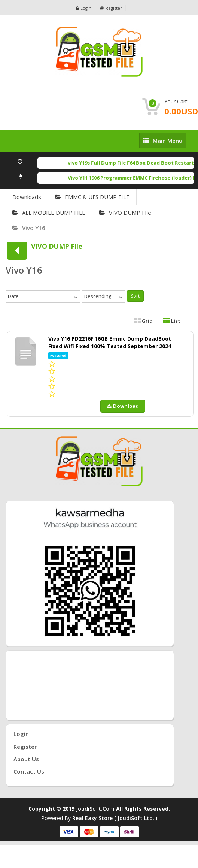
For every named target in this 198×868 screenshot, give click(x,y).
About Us (26, 759)
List (172, 321)
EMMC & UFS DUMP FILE (92, 197)
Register (111, 8)
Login (84, 8)
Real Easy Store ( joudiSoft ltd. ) (115, 818)
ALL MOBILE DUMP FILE (49, 213)
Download (123, 406)
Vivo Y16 (29, 228)
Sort (135, 296)
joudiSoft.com (95, 809)
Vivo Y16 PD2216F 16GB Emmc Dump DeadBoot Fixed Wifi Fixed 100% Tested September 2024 (110, 342)
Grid (143, 321)
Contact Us (29, 771)
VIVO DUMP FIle (125, 213)
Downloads (27, 197)
